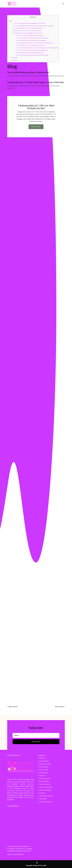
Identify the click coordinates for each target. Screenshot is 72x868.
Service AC (43, 758)
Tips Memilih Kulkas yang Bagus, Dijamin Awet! (29, 23)
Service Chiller (44, 770)
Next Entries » (60, 707)
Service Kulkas (44, 767)
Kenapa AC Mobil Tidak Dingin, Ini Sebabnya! (31, 40)
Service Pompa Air (45, 784)
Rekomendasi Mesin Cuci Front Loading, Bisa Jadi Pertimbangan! (37, 48)
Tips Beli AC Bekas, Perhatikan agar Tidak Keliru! (32, 38)
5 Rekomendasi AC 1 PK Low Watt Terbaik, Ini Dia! (28, 28)
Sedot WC (42, 793)
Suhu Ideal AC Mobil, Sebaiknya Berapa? (30, 36)
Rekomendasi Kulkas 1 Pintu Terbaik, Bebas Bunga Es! (34, 43)
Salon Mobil (43, 799)
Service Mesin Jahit (45, 790)
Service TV (43, 776)
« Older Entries (12, 707)
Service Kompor (44, 781)
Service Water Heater (46, 787)
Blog (10, 21)
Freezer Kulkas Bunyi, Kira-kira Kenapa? (30, 53)
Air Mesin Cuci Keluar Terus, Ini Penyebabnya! (27, 31)
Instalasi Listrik (44, 773)
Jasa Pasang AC (44, 761)
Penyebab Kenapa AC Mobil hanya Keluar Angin (32, 55)
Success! (14, 60)
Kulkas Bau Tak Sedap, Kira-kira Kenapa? (30, 45)
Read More (36, 127)
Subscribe (14, 58)
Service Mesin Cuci (45, 778)
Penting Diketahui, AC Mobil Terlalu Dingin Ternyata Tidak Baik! (34, 26)
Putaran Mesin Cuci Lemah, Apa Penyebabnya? (32, 50)
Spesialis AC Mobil (45, 764)
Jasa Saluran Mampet (46, 796)
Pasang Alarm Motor (46, 802)
